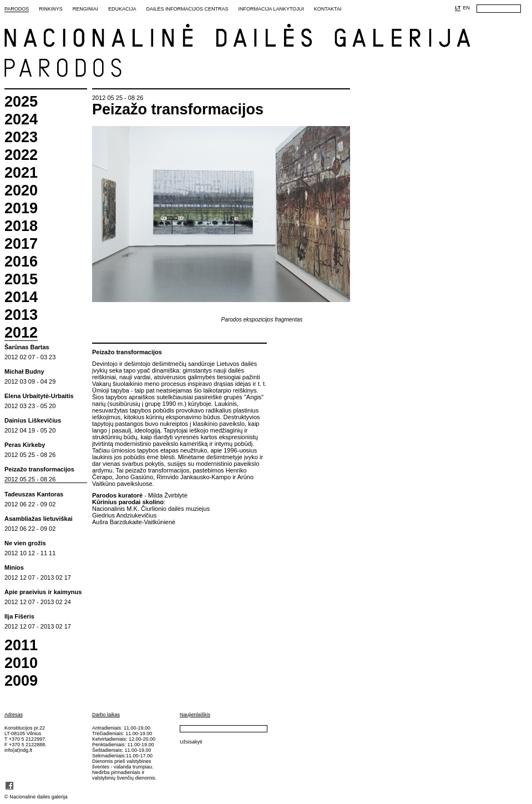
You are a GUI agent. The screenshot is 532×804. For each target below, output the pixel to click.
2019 (21, 208)
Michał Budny (24, 372)
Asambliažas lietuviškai (39, 519)
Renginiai (85, 9)
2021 (21, 173)
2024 (21, 120)
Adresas (14, 715)
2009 (21, 681)
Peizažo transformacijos (39, 469)
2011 (21, 645)
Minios (14, 568)
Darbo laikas (106, 715)
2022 (21, 155)
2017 (21, 244)
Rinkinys (51, 9)
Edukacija (122, 9)
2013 (21, 315)
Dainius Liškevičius (33, 421)
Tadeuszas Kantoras (34, 494)
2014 (21, 297)
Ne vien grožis (25, 543)
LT (458, 8)
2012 (21, 333)
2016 (21, 262)
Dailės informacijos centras (187, 9)
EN (466, 8)
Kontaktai (328, 9)
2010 (21, 663)
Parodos (17, 9)
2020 (21, 191)
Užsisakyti (191, 742)
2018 (21, 226)
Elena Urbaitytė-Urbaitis (39, 396)
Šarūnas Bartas (27, 347)
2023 (21, 137)
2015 (21, 280)
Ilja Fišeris (19, 617)
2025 (21, 102)
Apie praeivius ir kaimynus (43, 592)
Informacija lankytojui (271, 9)
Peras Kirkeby (25, 445)
